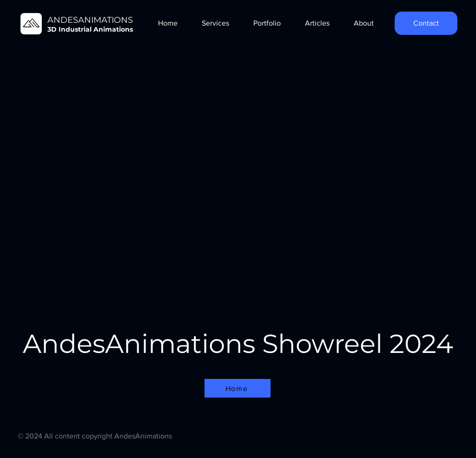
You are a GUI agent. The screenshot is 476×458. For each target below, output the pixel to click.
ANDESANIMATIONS (90, 20)
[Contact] (426, 23)
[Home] (238, 388)
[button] (215, 23)
